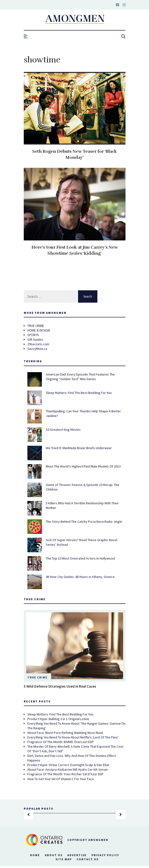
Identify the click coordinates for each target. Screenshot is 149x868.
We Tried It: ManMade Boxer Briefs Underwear (79, 448)
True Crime (37, 677)
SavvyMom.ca (37, 349)
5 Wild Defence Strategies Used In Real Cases (60, 686)
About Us (54, 855)
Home (35, 855)
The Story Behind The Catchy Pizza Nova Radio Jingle (84, 522)
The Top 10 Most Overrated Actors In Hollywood (80, 558)
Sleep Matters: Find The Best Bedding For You (79, 393)
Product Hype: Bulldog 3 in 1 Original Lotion (58, 719)
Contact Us (88, 859)
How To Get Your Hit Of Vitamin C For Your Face (61, 779)
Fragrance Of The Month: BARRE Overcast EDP (61, 742)
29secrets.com (38, 344)
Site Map (64, 859)
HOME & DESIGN (39, 330)
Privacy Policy (105, 855)
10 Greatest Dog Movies (63, 430)
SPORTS (33, 335)
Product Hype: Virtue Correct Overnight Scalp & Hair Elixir (68, 765)
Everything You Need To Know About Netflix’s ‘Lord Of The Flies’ (73, 737)
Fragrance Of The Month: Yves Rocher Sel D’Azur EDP (65, 774)
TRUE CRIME (36, 326)
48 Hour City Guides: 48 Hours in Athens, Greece (80, 577)
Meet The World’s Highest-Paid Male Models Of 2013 (83, 466)
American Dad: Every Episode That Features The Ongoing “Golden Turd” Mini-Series (80, 377)
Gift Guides (35, 339)
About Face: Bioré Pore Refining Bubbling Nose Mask (65, 733)
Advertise (77, 855)
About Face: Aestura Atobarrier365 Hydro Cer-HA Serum (68, 769)
